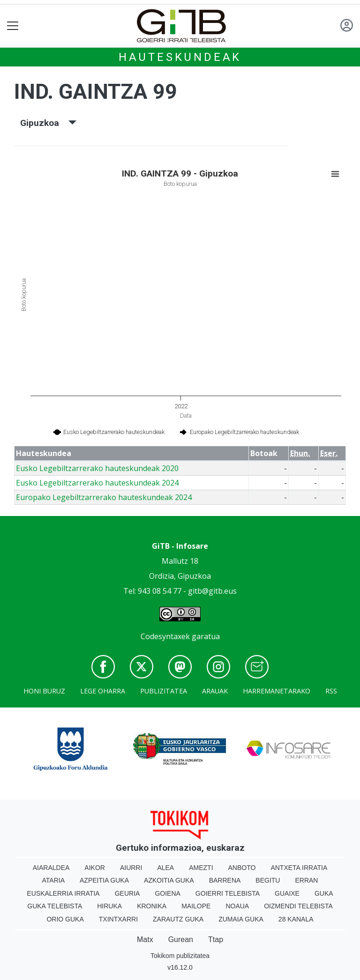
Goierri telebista (228, 893)
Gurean (181, 939)
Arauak (215, 691)
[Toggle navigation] (13, 26)
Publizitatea (164, 691)
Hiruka (109, 906)
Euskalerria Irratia (63, 893)
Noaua (237, 906)
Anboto (242, 868)
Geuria (127, 893)
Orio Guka (65, 919)
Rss (331, 691)
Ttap (216, 939)
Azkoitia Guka (169, 880)
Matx (145, 939)
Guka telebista (55, 906)
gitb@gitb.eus (212, 591)
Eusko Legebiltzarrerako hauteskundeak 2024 (97, 483)
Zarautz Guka (178, 919)
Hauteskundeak (180, 57)
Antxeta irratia (299, 868)
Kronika (152, 906)
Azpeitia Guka (104, 880)
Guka (324, 893)
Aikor (95, 868)
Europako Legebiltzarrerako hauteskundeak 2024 (104, 497)
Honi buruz (44, 691)
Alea (165, 868)
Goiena (167, 893)
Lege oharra (103, 691)
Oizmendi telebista (298, 906)
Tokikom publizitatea (180, 956)
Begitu (268, 880)
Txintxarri (118, 919)
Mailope (196, 906)
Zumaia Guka (241, 919)
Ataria (54, 880)
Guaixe (287, 893)
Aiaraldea (51, 868)
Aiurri (131, 868)
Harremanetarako (277, 691)
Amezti (201, 868)
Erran (306, 880)
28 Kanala (296, 919)
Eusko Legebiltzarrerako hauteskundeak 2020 (97, 468)
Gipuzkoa (48, 123)
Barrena (225, 880)
